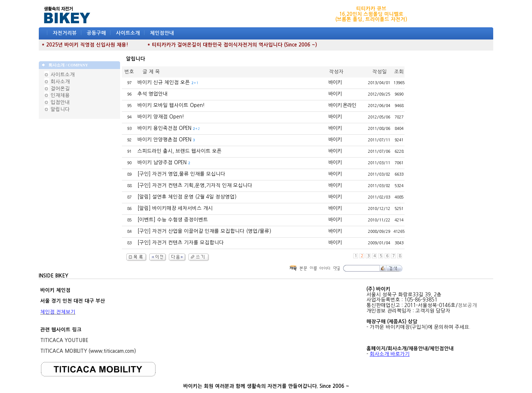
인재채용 (57, 95)
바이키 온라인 (342, 105)
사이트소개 (128, 33)
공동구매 (96, 33)
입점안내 (57, 102)
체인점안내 (162, 33)
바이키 (335, 82)
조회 (399, 72)
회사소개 (57, 82)
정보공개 (467, 305)
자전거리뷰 (65, 33)
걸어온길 (57, 89)
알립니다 (57, 109)
